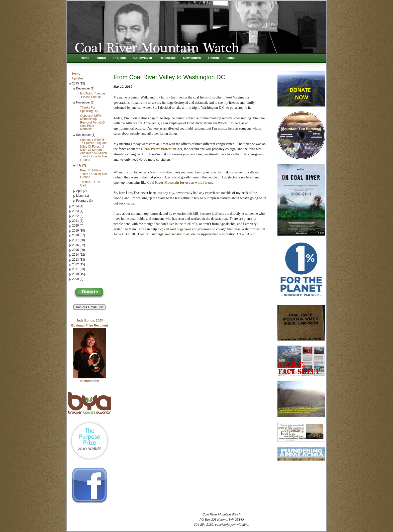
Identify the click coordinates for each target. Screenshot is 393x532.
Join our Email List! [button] (90, 307)
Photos (214, 58)
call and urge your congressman (188, 229)
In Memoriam (90, 381)
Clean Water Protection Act (161, 149)
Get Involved (143, 58)
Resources (168, 58)
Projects (119, 58)
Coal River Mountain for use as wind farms (180, 183)
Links (230, 58)
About (101, 58)
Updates (78, 78)
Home (85, 58)
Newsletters (192, 58)
